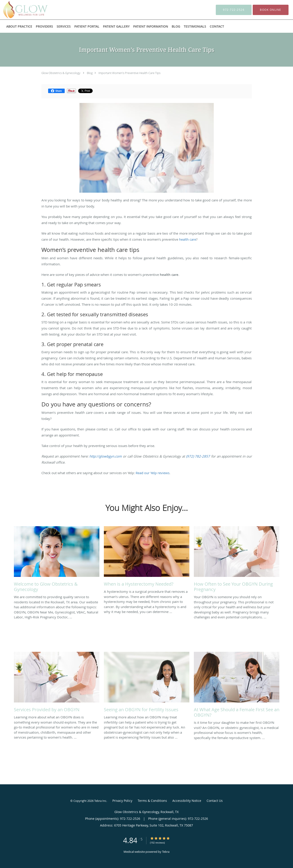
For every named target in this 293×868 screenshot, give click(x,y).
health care (188, 239)
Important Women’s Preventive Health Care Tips (129, 73)
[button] (271, 10)
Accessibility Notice (187, 801)
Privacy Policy (122, 801)
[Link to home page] (18, 10)
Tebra (166, 852)
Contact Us (215, 801)
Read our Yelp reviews (153, 473)
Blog (90, 73)
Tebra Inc (100, 801)
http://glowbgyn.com (106, 456)
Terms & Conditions (152, 801)
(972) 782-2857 (198, 456)
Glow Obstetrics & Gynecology (61, 73)
